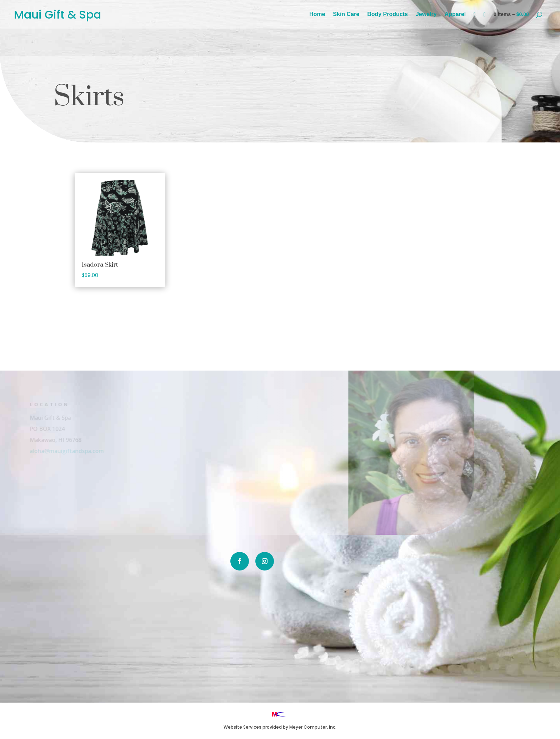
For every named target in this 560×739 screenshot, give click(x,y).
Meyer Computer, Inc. (313, 727)
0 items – (511, 14)
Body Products (387, 14)
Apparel (455, 14)
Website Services (242, 727)
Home (317, 14)
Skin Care (346, 14)
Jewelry (426, 14)
